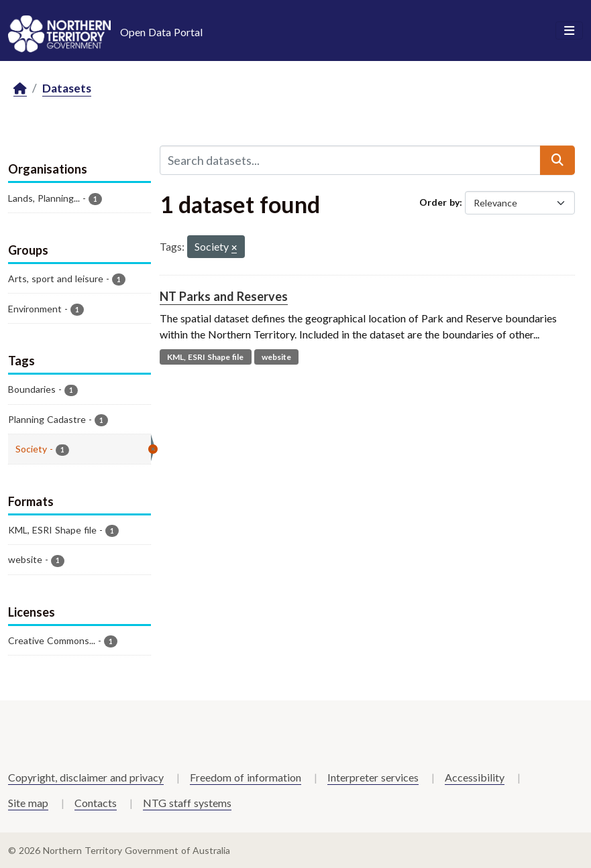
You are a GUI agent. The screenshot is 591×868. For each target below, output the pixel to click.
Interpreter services (373, 777)
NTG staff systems (187, 803)
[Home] (20, 89)
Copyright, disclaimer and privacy (86, 777)
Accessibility (475, 777)
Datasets (67, 88)
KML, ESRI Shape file (205, 357)
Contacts (96, 803)
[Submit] (557, 160)
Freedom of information (246, 777)
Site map (28, 803)
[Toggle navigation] (569, 31)
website (276, 357)
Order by (439, 202)
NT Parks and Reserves (224, 296)
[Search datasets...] (350, 160)
